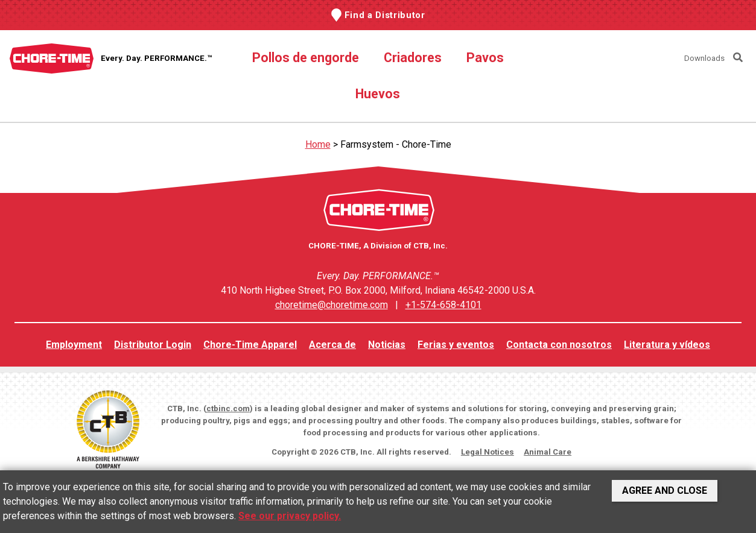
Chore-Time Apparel (250, 345)
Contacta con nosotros (559, 345)
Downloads (704, 58)
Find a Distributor (385, 15)
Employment (74, 345)
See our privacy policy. (290, 516)
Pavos (485, 58)
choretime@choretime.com (332, 305)
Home (318, 144)
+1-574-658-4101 (443, 305)
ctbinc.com (228, 408)
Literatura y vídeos (667, 345)
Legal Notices (488, 452)
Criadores (413, 58)
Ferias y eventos (456, 345)
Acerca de (332, 345)
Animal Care (548, 452)
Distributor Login (153, 345)
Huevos (378, 94)
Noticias (387, 345)
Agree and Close (665, 490)
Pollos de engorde (306, 58)
